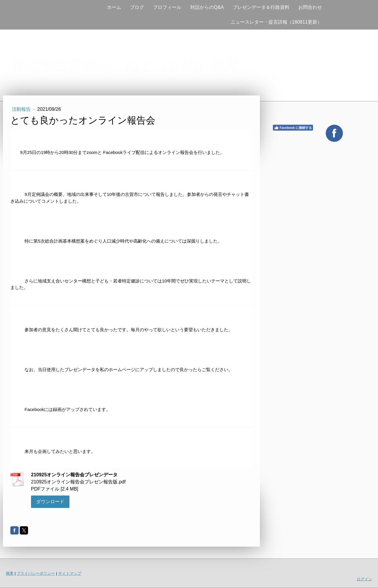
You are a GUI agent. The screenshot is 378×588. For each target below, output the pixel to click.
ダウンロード (50, 502)
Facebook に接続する (293, 128)
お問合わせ (310, 7)
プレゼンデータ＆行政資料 (261, 7)
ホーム (114, 7)
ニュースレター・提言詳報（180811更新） (276, 22)
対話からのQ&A (207, 7)
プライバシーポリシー (36, 573)
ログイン (364, 579)
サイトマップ (70, 573)
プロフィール (167, 7)
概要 (10, 573)
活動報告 (22, 109)
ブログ (137, 7)
